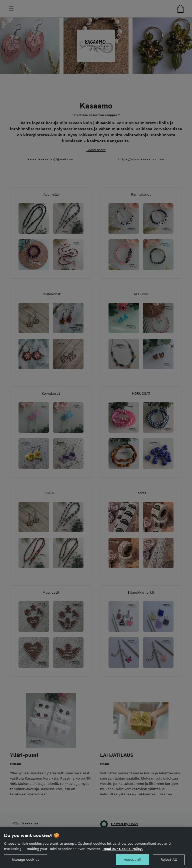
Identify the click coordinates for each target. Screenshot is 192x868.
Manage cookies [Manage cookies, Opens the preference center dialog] (25, 862)
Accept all (132, 862)
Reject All (169, 862)
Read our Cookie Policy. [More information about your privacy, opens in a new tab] (123, 852)
